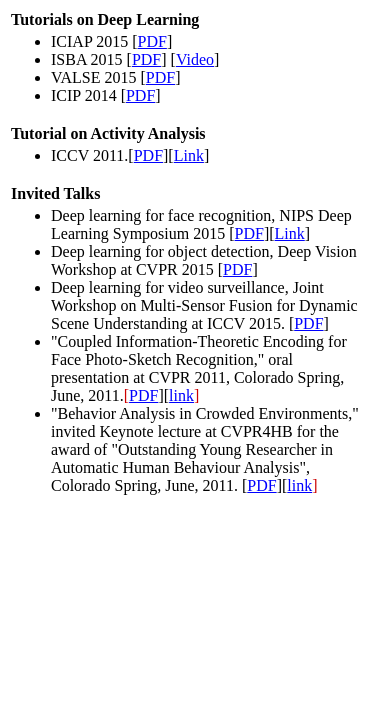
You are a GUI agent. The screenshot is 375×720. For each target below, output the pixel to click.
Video (195, 59)
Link (189, 155)
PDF (152, 41)
